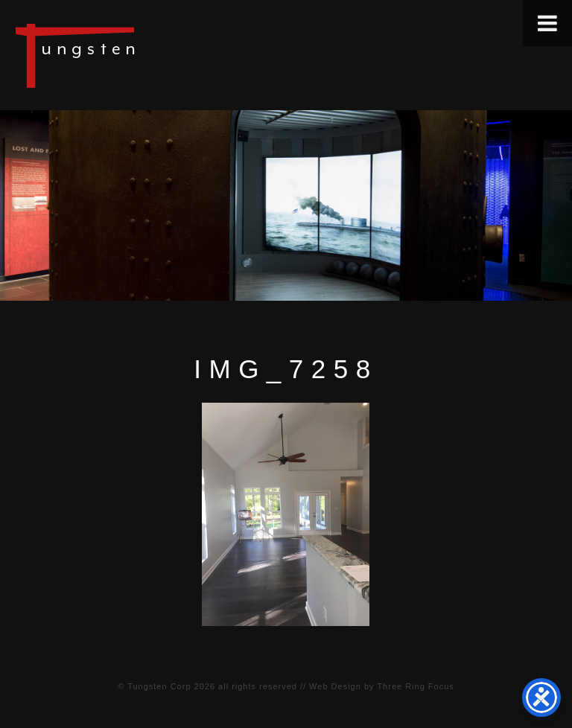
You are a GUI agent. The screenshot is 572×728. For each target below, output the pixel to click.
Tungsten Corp (159, 686)
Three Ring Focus (415, 686)
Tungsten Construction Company (127, 55)
